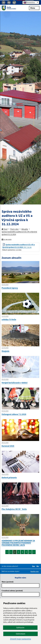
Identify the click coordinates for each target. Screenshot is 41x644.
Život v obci (14, 229)
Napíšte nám (35, 571)
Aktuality (25, 229)
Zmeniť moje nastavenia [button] (20, 639)
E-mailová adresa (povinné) (12, 591)
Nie (38, 566)
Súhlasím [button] (20, 627)
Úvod (5, 229)
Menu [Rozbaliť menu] (34, 8)
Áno (34, 566)
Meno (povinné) (8, 582)
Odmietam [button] (21, 634)
